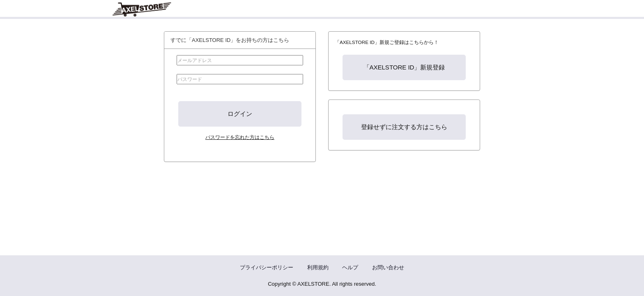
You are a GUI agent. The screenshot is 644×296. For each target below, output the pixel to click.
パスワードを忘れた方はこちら (240, 137)
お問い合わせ (388, 267)
